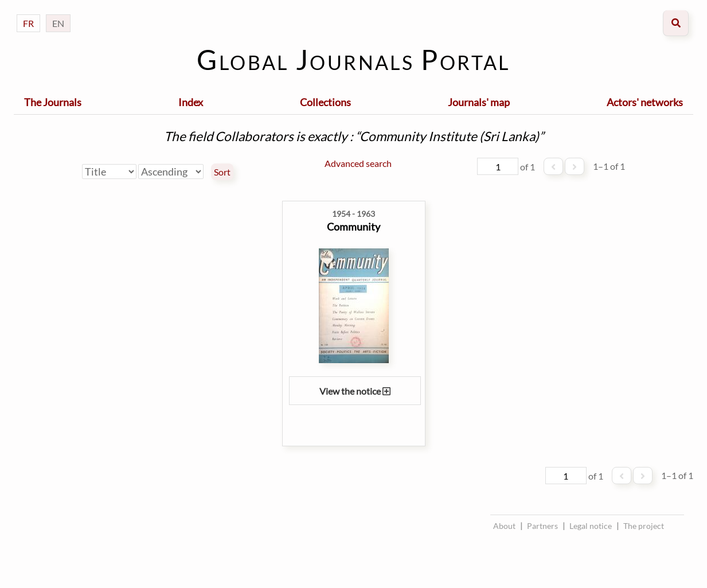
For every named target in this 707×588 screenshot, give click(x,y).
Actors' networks (645, 102)
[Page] (498, 166)
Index (191, 102)
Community (353, 227)
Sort (222, 172)
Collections (325, 102)
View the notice (355, 391)
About (504, 526)
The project (644, 526)
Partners (542, 526)
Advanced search (358, 163)
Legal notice (591, 526)
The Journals (53, 102)
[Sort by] (109, 172)
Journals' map (479, 102)
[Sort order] (171, 172)
